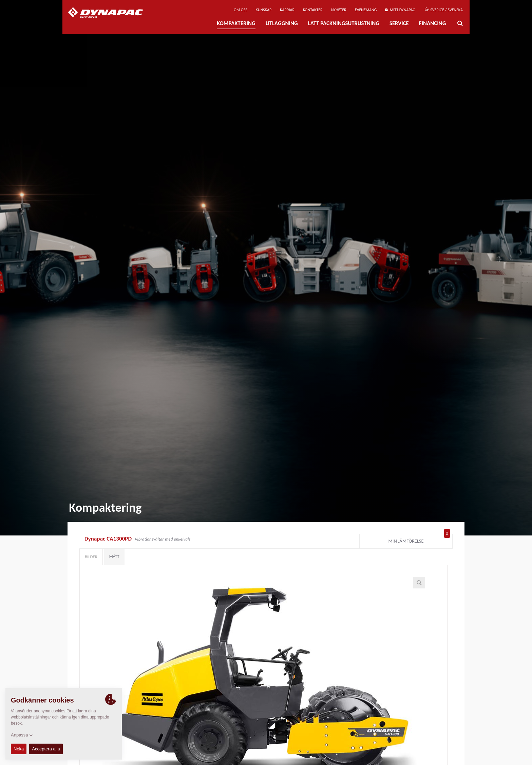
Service (399, 23)
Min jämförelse (419, 540)
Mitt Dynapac (400, 10)
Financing (433, 23)
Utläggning (282, 23)
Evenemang (366, 10)
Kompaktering (236, 23)
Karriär (287, 10)
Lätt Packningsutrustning (344, 23)
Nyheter (339, 10)
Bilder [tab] (91, 557)
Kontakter (313, 10)
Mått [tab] (114, 556)
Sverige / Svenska (444, 10)
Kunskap (264, 10)
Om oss (241, 10)
